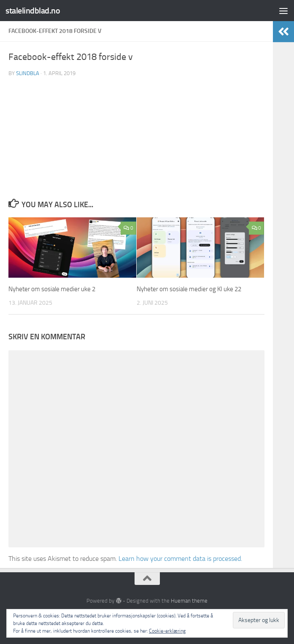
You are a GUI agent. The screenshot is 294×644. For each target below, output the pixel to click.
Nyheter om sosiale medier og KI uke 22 (189, 289)
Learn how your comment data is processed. (180, 559)
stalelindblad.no (34, 10)
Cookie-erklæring (167, 631)
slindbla (28, 73)
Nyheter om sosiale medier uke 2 (52, 289)
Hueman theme (189, 601)
